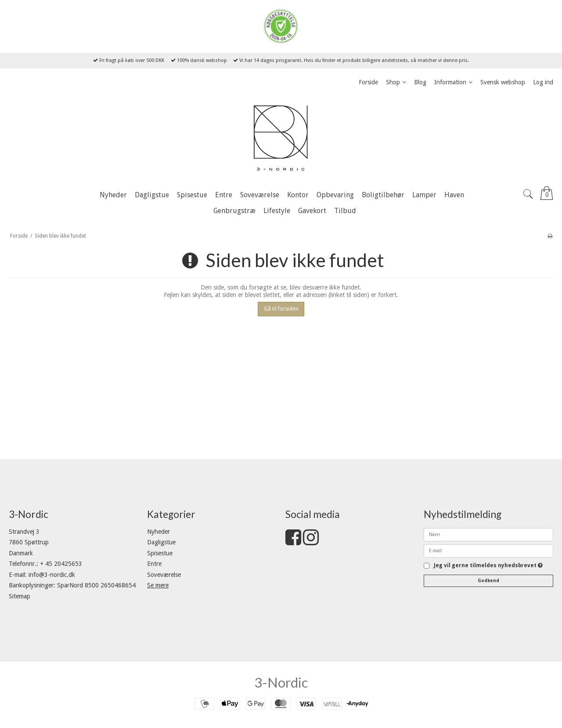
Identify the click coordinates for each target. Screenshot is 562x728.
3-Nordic (281, 682)
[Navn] (488, 534)
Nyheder (159, 532)
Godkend (488, 581)
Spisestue (160, 553)
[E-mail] (488, 550)
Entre (154, 564)
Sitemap (20, 596)
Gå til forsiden (281, 309)
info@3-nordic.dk (52, 575)
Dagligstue (161, 542)
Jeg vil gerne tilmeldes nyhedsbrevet (488, 566)
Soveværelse (164, 575)
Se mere (158, 585)
